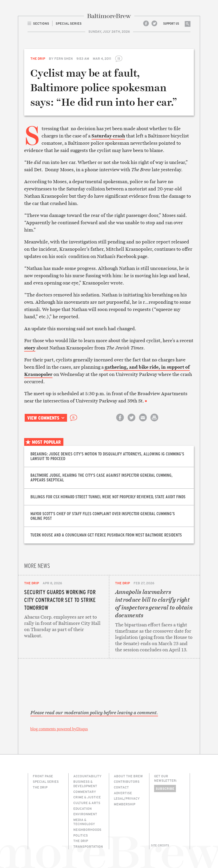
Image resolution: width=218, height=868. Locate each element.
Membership (125, 804)
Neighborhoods (87, 830)
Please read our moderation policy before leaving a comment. (94, 713)
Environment (85, 814)
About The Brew (128, 776)
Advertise (123, 793)
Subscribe (165, 789)
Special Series (46, 781)
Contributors (127, 781)
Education (82, 809)
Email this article (143, 422)
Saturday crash (108, 136)
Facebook (146, 23)
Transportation (88, 846)
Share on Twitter (131, 422)
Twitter (154, 23)
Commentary (85, 792)
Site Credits (160, 845)
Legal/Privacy (127, 798)
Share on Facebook (120, 422)
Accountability (87, 776)
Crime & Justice (87, 797)
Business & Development (85, 784)
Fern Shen (64, 58)
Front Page (43, 776)
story (30, 348)
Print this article (154, 422)
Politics (81, 835)
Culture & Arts (87, 803)
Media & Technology (84, 822)
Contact (121, 787)
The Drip (38, 58)
